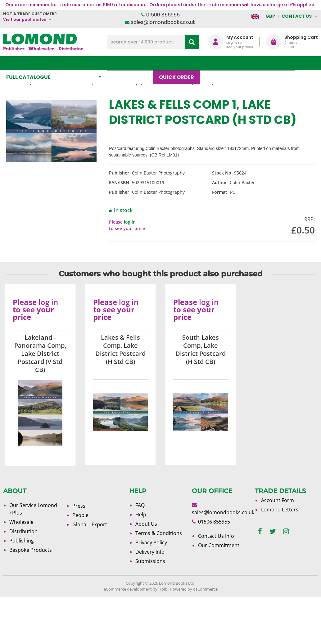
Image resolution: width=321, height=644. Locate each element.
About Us (249, 63)
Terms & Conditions (159, 533)
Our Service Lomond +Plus (33, 509)
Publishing (22, 541)
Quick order (180, 63)
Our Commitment (219, 545)
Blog (217, 63)
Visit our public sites (25, 19)
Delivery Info (150, 552)
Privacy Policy (151, 542)
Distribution (23, 531)
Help (141, 515)
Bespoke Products (31, 550)
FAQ (140, 505)
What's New (133, 63)
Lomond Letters (280, 510)
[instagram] (286, 531)
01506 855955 (163, 15)
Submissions (150, 561)
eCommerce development (128, 589)
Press (79, 506)
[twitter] (273, 531)
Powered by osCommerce (194, 589)
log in (130, 222)
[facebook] (260, 531)
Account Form (278, 500)
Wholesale (21, 522)
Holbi (163, 589)
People (80, 515)
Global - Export (90, 524)
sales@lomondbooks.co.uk (163, 22)
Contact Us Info (216, 536)
